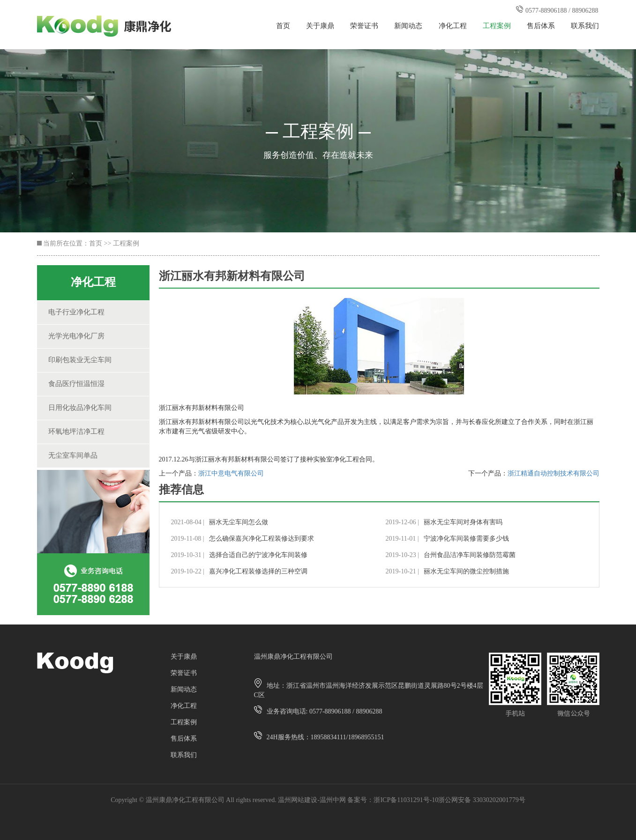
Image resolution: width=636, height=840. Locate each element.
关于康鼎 (320, 26)
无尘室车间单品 (73, 456)
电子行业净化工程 (76, 312)
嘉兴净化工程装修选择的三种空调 (258, 572)
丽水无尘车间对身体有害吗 (463, 523)
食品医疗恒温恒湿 (76, 384)
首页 (283, 26)
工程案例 (497, 26)
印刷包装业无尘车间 (80, 360)
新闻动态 (408, 26)
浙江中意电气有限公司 (231, 474)
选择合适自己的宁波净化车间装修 (258, 555)
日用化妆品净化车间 (80, 408)
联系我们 (585, 26)
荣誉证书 (364, 26)
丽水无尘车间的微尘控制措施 (466, 572)
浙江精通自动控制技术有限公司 (554, 474)
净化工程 (453, 26)
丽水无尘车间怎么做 (239, 523)
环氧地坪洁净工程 (76, 432)
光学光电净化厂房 (76, 336)
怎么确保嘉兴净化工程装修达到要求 (262, 539)
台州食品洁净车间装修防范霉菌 (470, 555)
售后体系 (541, 26)
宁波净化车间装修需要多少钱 (466, 539)
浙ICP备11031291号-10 (406, 800)
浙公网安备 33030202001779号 (482, 800)
